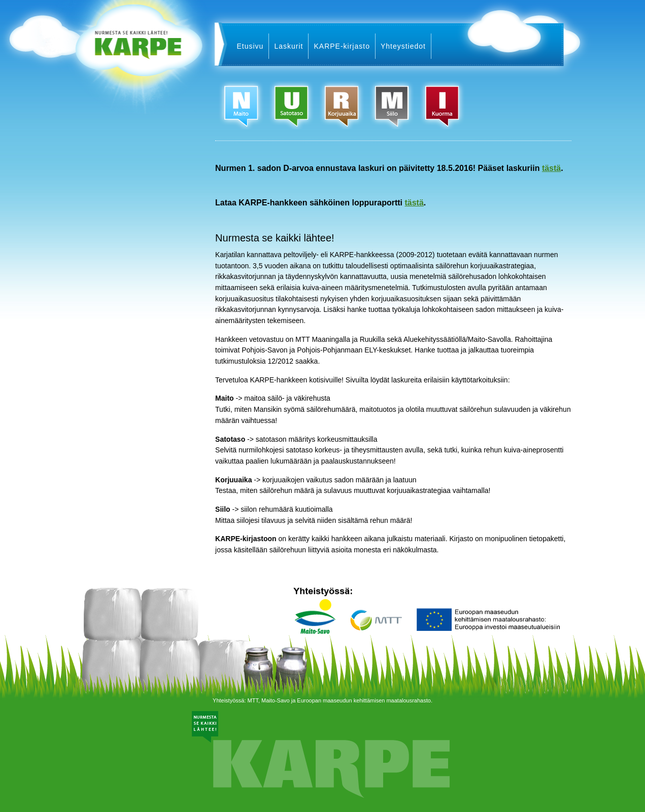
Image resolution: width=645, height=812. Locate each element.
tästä (551, 168)
